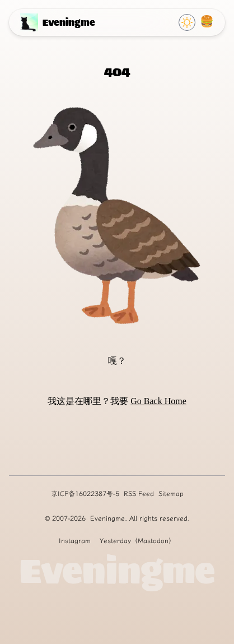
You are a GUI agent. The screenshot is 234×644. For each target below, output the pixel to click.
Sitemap (171, 494)
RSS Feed (139, 494)
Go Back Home (158, 401)
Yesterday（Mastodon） (137, 541)
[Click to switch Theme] (187, 22)
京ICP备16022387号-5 (85, 494)
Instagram (75, 541)
